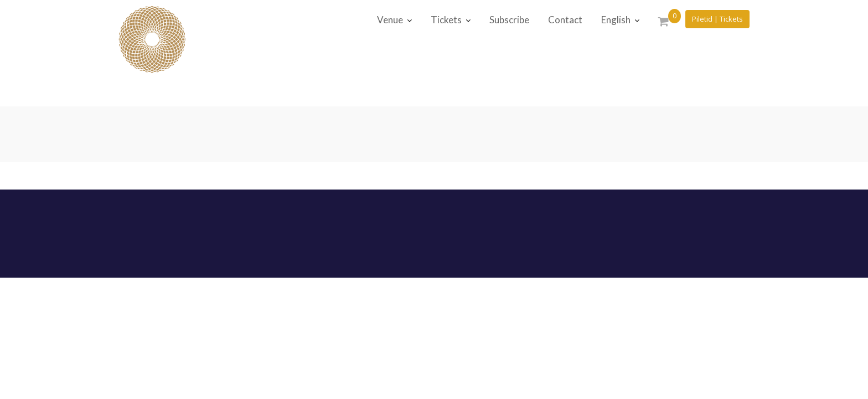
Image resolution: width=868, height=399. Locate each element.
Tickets (446, 20)
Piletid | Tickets (717, 19)
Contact (565, 20)
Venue (390, 20)
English (616, 20)
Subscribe (509, 20)
